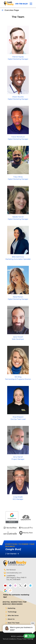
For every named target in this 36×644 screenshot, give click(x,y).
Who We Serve (13, 616)
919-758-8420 (21, 4)
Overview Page (10, 10)
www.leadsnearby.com (14, 573)
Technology (12, 612)
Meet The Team (14, 623)
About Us (11, 619)
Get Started (12, 626)
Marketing (11, 608)
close (33, 626)
